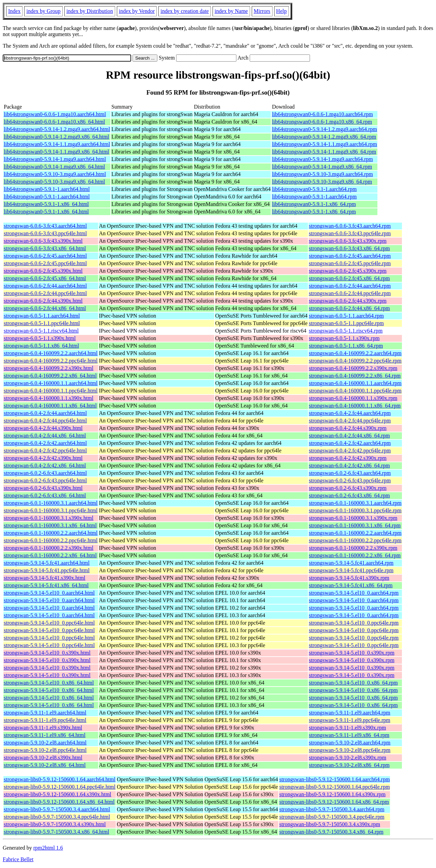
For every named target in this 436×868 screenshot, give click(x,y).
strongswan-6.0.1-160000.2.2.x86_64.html (50, 555)
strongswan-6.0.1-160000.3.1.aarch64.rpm (355, 503)
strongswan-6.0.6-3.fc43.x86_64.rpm (349, 248)
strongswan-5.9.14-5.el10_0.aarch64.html (49, 593)
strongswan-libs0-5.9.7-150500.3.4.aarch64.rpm (332, 809)
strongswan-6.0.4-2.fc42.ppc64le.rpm (350, 451)
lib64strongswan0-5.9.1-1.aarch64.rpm (314, 189)
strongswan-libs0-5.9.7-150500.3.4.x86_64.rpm (331, 832)
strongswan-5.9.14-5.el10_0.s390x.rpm (352, 653)
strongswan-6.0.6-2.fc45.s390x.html (43, 271)
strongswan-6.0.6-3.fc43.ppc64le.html (45, 233)
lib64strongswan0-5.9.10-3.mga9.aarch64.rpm (322, 174)
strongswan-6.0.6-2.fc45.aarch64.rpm (350, 256)
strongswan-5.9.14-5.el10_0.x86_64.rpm (353, 683)
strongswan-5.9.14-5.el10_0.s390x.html (47, 653)
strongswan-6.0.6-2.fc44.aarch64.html (45, 286)
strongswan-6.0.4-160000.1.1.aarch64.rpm (355, 383)
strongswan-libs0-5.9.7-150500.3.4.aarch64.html (57, 809)
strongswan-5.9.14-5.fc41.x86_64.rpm (351, 585)
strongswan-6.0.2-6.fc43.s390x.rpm (348, 488)
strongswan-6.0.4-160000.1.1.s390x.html (49, 398)
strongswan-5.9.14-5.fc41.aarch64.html (47, 563)
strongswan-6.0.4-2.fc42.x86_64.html (45, 465)
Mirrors (262, 11)
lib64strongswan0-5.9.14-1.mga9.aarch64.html (55, 159)
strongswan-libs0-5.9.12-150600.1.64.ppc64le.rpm (334, 787)
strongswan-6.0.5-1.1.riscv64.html (41, 331)
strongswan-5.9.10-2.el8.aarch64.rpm (350, 743)
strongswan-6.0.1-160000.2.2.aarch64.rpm (355, 533)
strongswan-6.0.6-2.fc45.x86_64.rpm (349, 278)
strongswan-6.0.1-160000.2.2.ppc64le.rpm (355, 540)
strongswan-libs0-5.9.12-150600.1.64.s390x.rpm (332, 794)
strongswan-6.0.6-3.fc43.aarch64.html (45, 226)
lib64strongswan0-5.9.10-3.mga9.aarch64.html (55, 174)
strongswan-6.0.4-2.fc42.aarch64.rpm (350, 443)
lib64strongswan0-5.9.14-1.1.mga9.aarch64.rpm (324, 144)
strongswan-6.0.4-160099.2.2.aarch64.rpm (355, 353)
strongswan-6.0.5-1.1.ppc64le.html (42, 323)
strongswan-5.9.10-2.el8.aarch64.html (45, 743)
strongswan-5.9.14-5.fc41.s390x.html (45, 578)
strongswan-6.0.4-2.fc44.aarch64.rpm (350, 413)
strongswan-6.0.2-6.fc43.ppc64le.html (45, 480)
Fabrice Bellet (18, 859)
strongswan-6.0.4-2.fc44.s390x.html (43, 428)
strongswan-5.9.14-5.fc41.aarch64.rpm (351, 563)
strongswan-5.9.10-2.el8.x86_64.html (45, 765)
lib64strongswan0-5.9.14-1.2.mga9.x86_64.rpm (324, 137)
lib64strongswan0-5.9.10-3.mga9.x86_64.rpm (322, 182)
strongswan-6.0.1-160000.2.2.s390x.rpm (353, 548)
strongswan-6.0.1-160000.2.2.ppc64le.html (51, 540)
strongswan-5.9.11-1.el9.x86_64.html (45, 735)
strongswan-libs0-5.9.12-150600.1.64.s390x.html (58, 794)
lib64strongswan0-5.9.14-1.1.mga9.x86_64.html (56, 152)
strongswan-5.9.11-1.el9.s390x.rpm (348, 728)
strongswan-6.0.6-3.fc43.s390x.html (43, 241)
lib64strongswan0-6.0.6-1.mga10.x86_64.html (54, 122)
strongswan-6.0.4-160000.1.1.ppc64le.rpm (355, 391)
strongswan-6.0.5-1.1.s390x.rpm (344, 338)
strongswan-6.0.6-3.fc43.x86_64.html (45, 248)
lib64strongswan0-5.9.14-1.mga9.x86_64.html (54, 167)
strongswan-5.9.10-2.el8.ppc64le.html (45, 750)
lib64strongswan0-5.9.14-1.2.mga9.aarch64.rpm (324, 129)
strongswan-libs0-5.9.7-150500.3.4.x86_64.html (56, 832)
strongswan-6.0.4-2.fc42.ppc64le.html (45, 451)
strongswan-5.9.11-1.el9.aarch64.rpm (350, 713)
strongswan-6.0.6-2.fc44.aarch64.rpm (350, 286)
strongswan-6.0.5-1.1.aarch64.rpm (346, 316)
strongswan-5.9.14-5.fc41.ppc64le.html (47, 570)
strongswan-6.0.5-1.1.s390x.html (40, 338)
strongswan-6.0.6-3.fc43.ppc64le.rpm (350, 233)
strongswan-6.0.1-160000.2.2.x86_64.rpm (355, 555)
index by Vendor (137, 11)
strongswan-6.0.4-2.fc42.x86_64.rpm (349, 465)
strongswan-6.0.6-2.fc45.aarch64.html (45, 256)
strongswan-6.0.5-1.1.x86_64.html (41, 346)
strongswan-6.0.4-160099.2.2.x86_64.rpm (355, 376)
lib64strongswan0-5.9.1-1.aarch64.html (47, 189)
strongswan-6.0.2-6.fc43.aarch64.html (45, 473)
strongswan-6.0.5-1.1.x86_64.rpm (346, 346)
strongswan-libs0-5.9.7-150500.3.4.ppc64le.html (57, 817)
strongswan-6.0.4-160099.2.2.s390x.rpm (353, 368)
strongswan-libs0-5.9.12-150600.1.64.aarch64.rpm (334, 779)
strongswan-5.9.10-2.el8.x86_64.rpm (349, 765)
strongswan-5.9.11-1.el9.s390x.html (43, 728)
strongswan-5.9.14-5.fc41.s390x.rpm (349, 578)
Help (282, 11)
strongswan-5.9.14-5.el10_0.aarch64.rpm (354, 593)
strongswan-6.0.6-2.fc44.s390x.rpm (348, 301)
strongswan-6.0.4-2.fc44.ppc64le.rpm (350, 421)
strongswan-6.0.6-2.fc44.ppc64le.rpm (350, 293)
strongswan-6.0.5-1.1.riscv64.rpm (346, 331)
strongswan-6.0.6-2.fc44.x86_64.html (45, 308)
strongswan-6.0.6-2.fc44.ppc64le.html (45, 293)
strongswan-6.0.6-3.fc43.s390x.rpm (348, 241)
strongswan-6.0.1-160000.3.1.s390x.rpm (353, 518)
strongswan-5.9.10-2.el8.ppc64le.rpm (350, 750)
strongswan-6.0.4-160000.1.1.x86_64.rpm (355, 406)
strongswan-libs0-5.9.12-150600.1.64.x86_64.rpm (334, 802)
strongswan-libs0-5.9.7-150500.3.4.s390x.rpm (330, 824)
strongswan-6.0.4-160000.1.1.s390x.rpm (353, 398)
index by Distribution (90, 11)
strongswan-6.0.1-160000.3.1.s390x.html (49, 518)
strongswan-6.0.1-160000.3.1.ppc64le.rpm (355, 510)
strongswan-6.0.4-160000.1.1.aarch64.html (51, 383)
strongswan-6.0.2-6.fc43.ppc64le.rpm (350, 480)
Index (14, 11)
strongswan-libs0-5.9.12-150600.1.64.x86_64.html (59, 802)
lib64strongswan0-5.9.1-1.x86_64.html (46, 204)
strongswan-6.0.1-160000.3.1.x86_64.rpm (355, 525)
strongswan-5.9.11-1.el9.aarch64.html (45, 713)
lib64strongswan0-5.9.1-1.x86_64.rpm (314, 204)
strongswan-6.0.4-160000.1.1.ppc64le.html (51, 391)
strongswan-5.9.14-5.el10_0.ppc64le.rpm (354, 623)
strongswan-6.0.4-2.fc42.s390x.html (43, 458)
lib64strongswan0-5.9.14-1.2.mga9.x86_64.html (56, 137)
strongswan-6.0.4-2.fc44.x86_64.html (45, 436)
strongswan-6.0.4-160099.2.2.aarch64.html (51, 353)
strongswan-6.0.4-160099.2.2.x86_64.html (50, 376)
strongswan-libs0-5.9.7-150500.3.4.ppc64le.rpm (332, 817)
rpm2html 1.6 (48, 848)
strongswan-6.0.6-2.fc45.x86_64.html (45, 278)
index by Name (231, 11)
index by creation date (185, 11)
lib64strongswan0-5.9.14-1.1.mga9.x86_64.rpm (324, 152)
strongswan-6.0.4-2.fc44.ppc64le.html (45, 421)
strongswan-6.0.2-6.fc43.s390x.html (43, 488)
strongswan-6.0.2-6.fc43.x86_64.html (45, 495)
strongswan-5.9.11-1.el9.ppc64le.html (45, 720)
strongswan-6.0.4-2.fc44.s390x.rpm (348, 428)
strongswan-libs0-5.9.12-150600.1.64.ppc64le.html (60, 787)
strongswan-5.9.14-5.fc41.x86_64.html (46, 585)
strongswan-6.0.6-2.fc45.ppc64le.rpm (350, 263)
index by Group (43, 11)
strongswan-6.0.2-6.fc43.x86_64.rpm (349, 495)
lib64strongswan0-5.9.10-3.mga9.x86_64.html (54, 182)
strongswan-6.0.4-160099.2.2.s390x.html (49, 368)
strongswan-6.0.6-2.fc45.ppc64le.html (45, 263)
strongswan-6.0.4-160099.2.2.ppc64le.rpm (355, 361)
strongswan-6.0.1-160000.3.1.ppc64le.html (51, 510)
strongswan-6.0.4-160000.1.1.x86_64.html (50, 406)
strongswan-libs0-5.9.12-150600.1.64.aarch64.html (60, 779)
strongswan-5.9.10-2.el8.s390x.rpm (348, 758)
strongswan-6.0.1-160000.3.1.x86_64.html (50, 525)
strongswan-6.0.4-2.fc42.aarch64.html (45, 443)
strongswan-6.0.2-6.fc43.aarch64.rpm (350, 473)
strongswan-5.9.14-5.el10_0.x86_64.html (49, 683)
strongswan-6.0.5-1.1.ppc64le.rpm (346, 323)
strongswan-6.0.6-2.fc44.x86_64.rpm (349, 308)
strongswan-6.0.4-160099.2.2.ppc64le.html (51, 361)
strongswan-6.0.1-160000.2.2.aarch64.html (51, 533)
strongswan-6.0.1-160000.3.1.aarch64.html (51, 503)
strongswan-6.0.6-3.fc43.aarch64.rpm (350, 226)
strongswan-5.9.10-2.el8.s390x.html (43, 758)
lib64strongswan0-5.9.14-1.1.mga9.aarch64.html (57, 144)
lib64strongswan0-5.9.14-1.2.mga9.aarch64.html (57, 129)
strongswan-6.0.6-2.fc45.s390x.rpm (348, 271)
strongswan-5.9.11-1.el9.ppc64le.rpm (350, 720)
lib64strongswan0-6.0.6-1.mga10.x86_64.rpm (322, 122)
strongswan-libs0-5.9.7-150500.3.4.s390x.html (55, 824)
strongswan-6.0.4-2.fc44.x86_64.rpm (349, 436)
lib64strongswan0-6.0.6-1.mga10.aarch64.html (55, 114)
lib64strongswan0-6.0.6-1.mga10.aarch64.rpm (322, 114)
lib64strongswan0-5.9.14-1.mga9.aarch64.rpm (322, 159)
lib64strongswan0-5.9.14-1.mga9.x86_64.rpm (322, 167)
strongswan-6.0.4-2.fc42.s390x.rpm (348, 458)
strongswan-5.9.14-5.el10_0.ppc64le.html (49, 623)
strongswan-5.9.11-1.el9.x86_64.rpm (349, 735)
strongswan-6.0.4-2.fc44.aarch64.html (45, 413)
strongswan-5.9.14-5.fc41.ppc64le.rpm (351, 570)
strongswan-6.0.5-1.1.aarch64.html (42, 316)
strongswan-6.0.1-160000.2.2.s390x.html (49, 548)
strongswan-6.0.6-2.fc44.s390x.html (43, 301)
